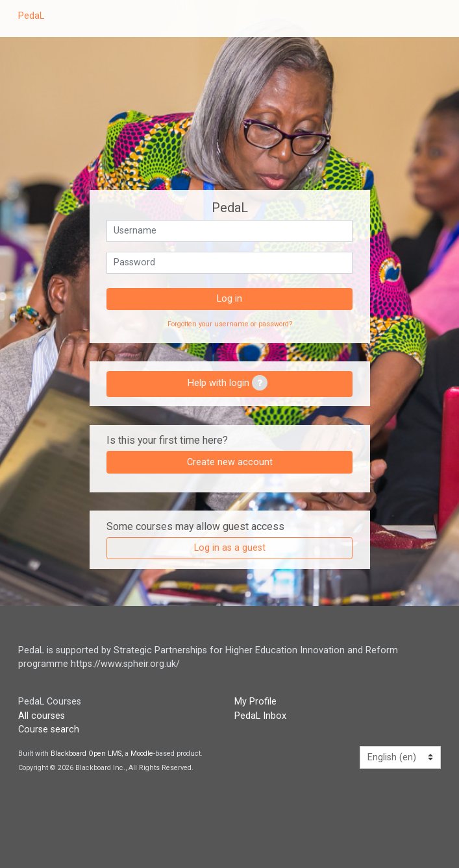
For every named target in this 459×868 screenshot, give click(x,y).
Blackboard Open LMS (86, 753)
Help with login (228, 383)
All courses (42, 716)
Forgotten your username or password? (230, 324)
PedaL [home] (31, 16)
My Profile (255, 702)
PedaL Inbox (260, 716)
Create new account (230, 462)
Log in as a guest (230, 548)
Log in (229, 299)
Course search (49, 729)
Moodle (142, 753)
